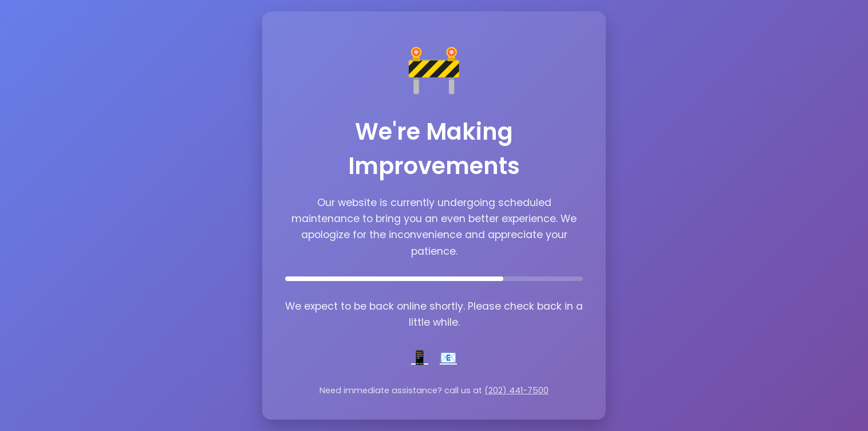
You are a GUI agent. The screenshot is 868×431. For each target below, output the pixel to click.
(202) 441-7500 (516, 390)
